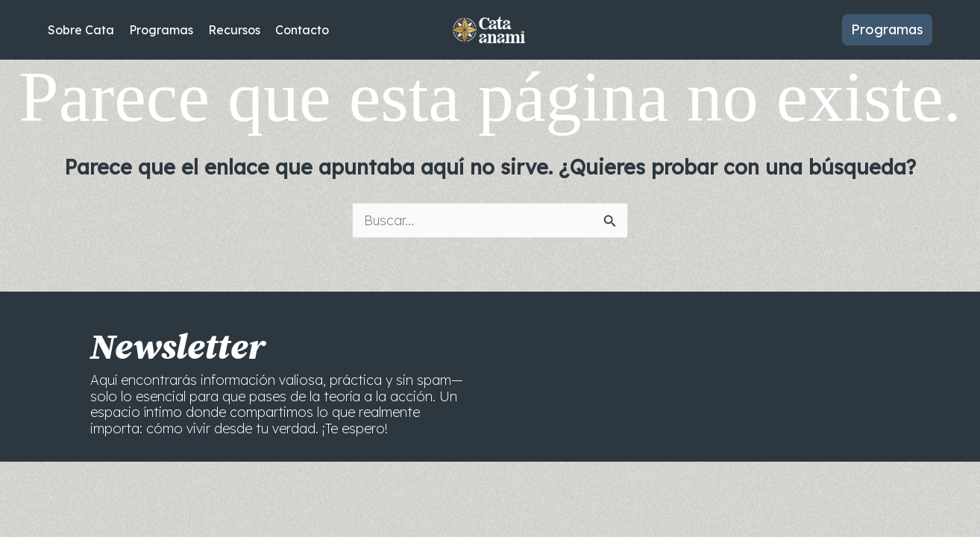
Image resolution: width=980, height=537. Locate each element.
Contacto (302, 30)
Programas (161, 30)
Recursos (234, 30)
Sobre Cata (81, 30)
